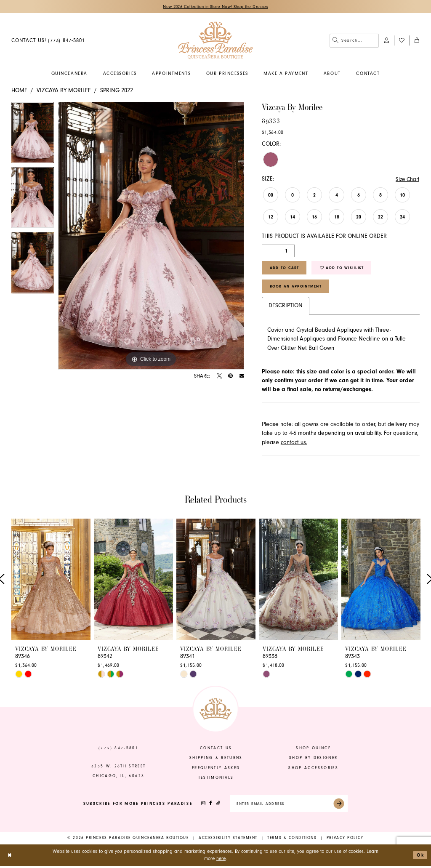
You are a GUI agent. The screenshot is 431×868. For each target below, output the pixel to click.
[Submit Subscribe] (342, 806)
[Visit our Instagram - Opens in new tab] (201, 806)
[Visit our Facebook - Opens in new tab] (208, 806)
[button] (386, 41)
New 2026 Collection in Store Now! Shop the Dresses (216, 7)
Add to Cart (285, 269)
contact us (216, 750)
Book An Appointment (296, 288)
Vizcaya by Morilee (64, 91)
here (221, 861)
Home (19, 91)
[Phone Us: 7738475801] (48, 41)
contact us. (294, 445)
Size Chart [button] (407, 179)
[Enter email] (289, 806)
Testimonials (216, 780)
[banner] (215, 41)
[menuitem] (48, 41)
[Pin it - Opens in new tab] (230, 377)
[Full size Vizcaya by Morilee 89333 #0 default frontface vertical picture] (151, 236)
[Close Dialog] (10, 857)
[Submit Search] (335, 41)
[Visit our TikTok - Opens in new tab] (216, 806)
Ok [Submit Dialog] (420, 857)
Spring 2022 (117, 91)
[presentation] (51, 581)
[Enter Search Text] (354, 41)
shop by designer (314, 760)
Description (286, 308)
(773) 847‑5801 (118, 750)
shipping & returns (216, 760)
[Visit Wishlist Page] (402, 41)
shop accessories (313, 770)
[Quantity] (278, 251)
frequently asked (216, 770)
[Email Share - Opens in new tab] (242, 377)
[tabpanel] (33, 135)
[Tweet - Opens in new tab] (219, 377)
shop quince (313, 750)
